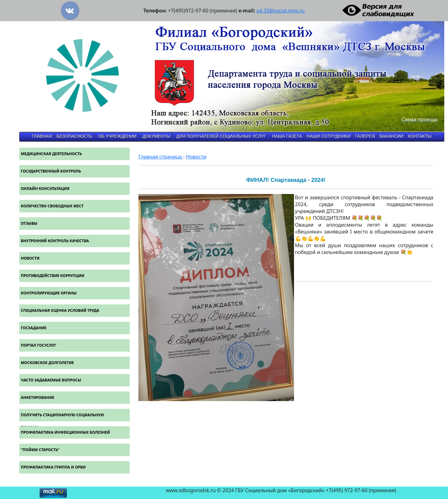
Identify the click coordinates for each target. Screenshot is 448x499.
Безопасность (75, 136)
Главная (42, 136)
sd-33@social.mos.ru (280, 11)
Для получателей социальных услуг (221, 136)
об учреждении (117, 136)
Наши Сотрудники (329, 136)
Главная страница (161, 157)
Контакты (420, 136)
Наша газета (287, 136)
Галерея (365, 136)
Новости (196, 157)
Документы (156, 136)
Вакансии (391, 136)
